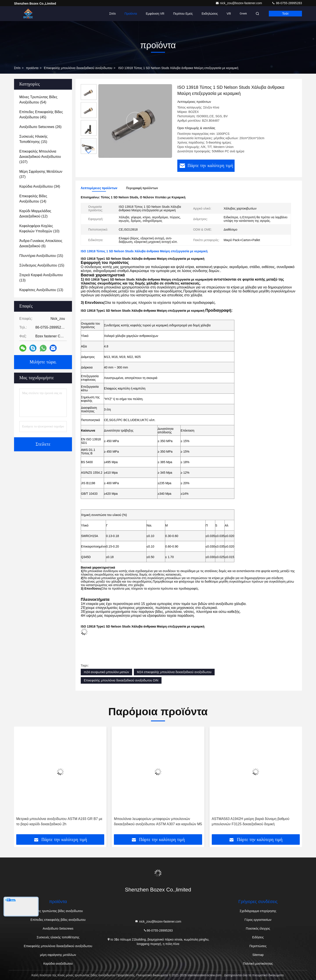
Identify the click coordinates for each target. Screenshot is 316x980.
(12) (35, 214)
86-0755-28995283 (287, 3)
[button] (89, 152)
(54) (38, 100)
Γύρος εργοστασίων (258, 920)
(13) (41, 278)
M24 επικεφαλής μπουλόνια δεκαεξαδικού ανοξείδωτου (174, 672)
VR (229, 14)
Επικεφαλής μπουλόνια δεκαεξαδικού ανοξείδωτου (78, 68)
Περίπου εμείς (183, 14)
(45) (41, 115)
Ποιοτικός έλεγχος (258, 928)
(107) (40, 157)
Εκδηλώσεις (210, 14)
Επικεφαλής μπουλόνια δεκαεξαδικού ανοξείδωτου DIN (121, 680)
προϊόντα (32, 68)
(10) (39, 229)
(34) (40, 186)
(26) (40, 127)
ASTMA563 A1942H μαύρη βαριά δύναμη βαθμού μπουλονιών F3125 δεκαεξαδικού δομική (251, 821)
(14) (33, 199)
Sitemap (258, 955)
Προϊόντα (131, 14)
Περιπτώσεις (258, 946)
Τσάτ (285, 14)
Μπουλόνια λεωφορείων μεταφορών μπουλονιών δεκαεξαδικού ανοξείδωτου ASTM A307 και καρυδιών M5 (158, 821)
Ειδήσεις (258, 937)
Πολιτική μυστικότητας (258, 964)
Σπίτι (112, 14)
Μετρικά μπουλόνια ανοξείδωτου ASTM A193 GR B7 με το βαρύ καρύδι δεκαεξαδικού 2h (59, 821)
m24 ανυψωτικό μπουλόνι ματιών (106, 672)
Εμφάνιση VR (155, 14)
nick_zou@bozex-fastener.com (239, 3)
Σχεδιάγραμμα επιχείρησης (258, 911)
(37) (41, 174)
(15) (33, 139)
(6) (41, 243)
